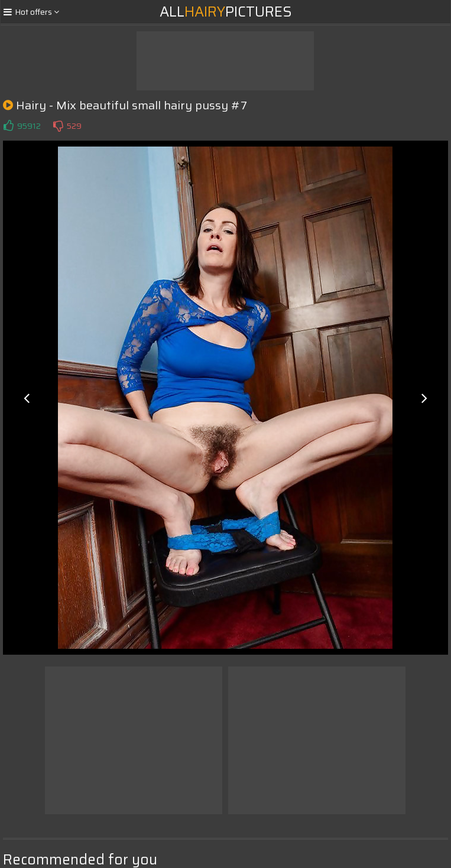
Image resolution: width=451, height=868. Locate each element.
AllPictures (226, 12)
